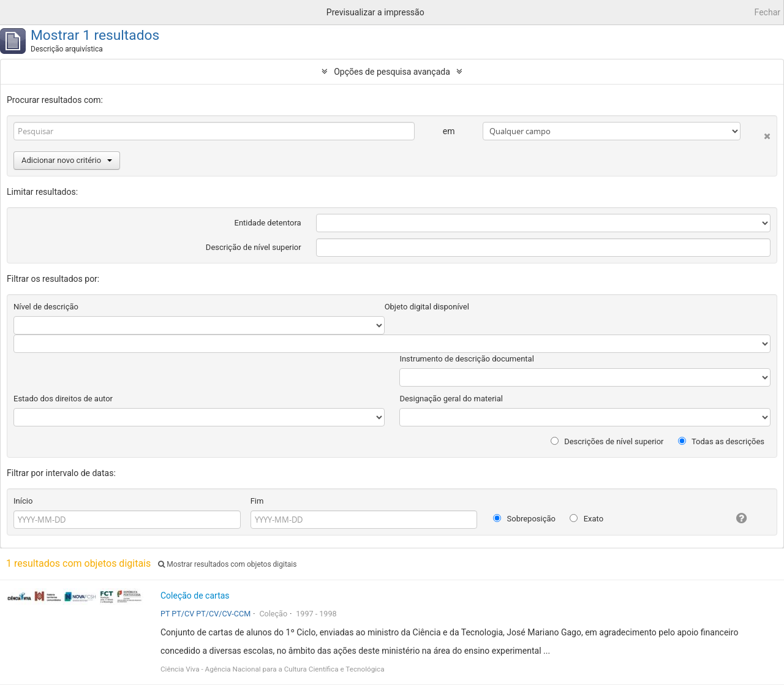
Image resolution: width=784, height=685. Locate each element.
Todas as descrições (721, 441)
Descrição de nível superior (254, 247)
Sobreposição (524, 519)
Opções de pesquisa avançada (392, 72)
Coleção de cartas (195, 596)
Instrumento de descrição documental (466, 359)
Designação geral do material (451, 399)
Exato (586, 519)
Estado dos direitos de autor (63, 399)
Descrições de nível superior (607, 441)
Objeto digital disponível (427, 307)
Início (23, 501)
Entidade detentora (268, 223)
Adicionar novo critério (67, 160)
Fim (257, 501)
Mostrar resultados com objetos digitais (227, 564)
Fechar (767, 12)
